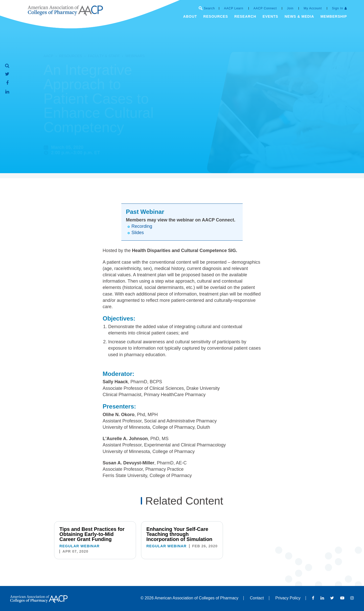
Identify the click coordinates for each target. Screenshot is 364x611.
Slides (138, 233)
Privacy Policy (288, 598)
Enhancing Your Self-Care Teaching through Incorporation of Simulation (179, 534)
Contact (257, 598)
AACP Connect (265, 8)
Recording (142, 226)
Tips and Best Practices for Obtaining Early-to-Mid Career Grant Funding (92, 534)
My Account (313, 8)
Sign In (337, 8)
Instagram (352, 598)
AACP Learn (234, 8)
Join (290, 8)
